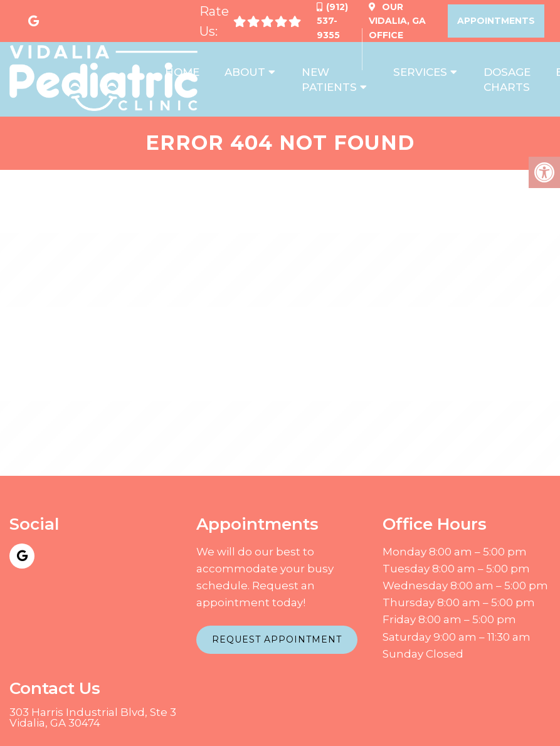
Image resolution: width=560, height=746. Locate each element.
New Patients (329, 80)
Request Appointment (277, 639)
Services (420, 72)
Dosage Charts (507, 80)
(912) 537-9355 (332, 21)
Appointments (496, 21)
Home (182, 72)
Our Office (397, 21)
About (245, 72)
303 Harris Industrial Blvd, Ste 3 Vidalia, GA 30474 (93, 718)
